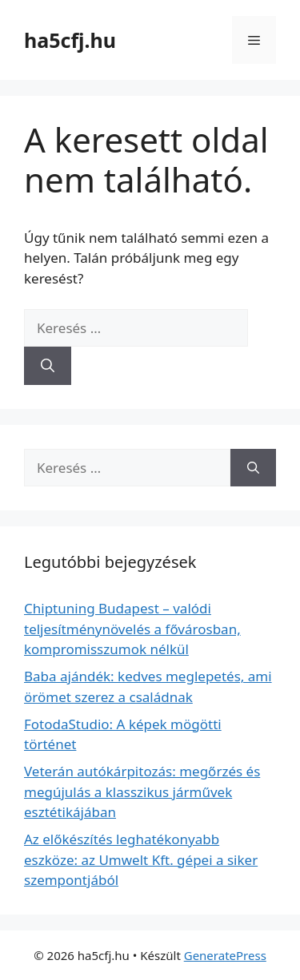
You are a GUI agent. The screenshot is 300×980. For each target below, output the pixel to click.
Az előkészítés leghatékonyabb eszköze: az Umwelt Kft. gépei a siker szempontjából (141, 859)
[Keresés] (48, 366)
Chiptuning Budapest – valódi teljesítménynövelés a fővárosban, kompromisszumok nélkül (132, 629)
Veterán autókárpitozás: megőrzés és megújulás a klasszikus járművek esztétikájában (142, 792)
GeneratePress (225, 955)
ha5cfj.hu (70, 40)
